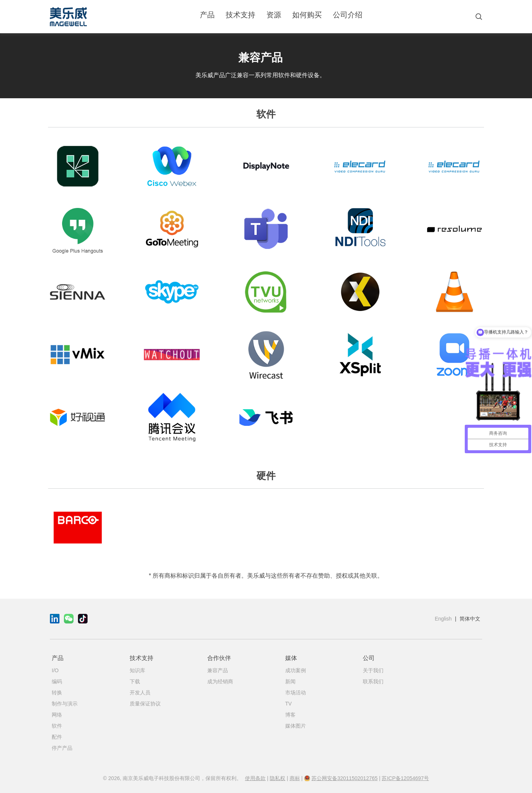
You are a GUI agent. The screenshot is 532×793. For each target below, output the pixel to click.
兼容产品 (218, 670)
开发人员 (140, 693)
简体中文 (470, 619)
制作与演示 (65, 704)
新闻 (290, 681)
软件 (57, 726)
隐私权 (277, 778)
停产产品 (62, 748)
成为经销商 (220, 681)
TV (289, 704)
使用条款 (255, 778)
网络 (57, 715)
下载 (135, 681)
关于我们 (373, 670)
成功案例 (296, 670)
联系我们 (373, 681)
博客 (290, 715)
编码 (57, 681)
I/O (55, 670)
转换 (57, 693)
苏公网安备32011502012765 (345, 778)
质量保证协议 (145, 704)
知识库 (137, 670)
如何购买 (307, 15)
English (443, 619)
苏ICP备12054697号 (405, 778)
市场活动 (296, 693)
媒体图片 (296, 726)
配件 (57, 737)
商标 (295, 778)
